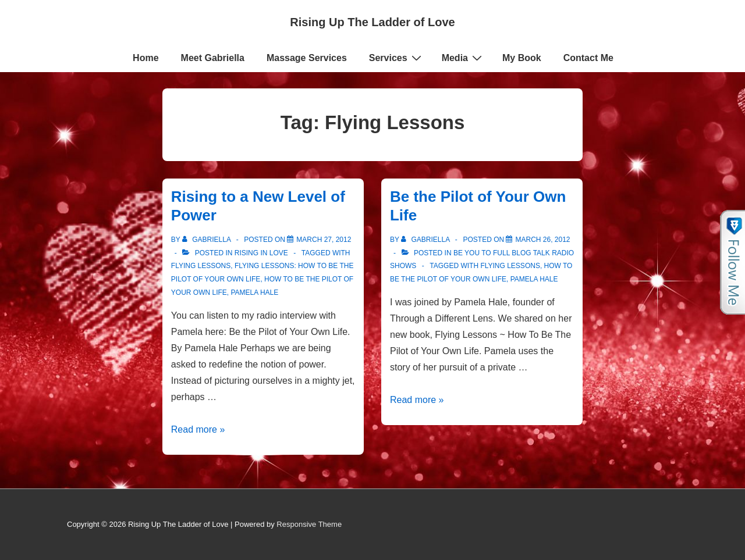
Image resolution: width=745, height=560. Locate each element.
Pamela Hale (254, 293)
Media (463, 58)
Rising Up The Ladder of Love (372, 22)
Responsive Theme (309, 524)
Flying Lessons (201, 266)
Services (397, 58)
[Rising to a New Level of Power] (324, 240)
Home (146, 58)
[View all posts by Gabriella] (207, 240)
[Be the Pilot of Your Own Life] (542, 240)
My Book (522, 58)
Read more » (198, 429)
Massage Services (307, 58)
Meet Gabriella (213, 58)
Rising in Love (261, 253)
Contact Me (588, 58)
